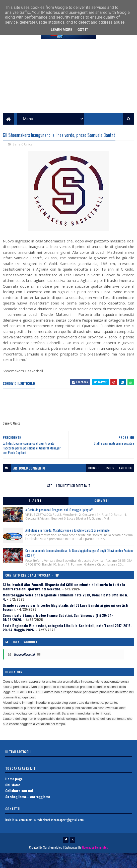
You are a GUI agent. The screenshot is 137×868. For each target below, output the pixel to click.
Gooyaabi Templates (95, 862)
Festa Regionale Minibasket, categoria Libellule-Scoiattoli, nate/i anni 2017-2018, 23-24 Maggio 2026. (67, 643)
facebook (125, 483)
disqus (109, 483)
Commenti (101, 516)
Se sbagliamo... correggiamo (28, 812)
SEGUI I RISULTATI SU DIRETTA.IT (69, 501)
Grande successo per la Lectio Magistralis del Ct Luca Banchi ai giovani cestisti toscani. (65, 622)
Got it (83, 30)
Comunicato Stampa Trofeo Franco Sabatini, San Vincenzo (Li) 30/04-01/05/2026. (58, 632)
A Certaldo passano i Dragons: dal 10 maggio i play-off (59, 525)
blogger (94, 483)
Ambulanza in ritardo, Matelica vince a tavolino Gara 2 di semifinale (67, 545)
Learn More (61, 30)
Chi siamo (13, 800)
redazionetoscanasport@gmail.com (60, 835)
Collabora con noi (19, 806)
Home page (14, 794)
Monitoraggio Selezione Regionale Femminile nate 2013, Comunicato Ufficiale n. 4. (65, 612)
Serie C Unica (23, 159)
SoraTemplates (53, 862)
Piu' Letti (36, 516)
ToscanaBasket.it (24, 669)
